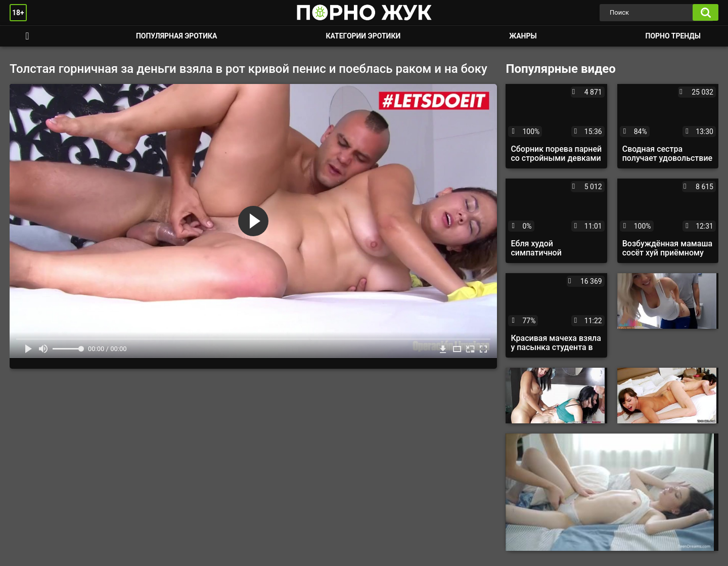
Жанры (523, 36)
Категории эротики (363, 36)
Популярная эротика (177, 36)
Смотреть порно (27, 36)
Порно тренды (673, 36)
